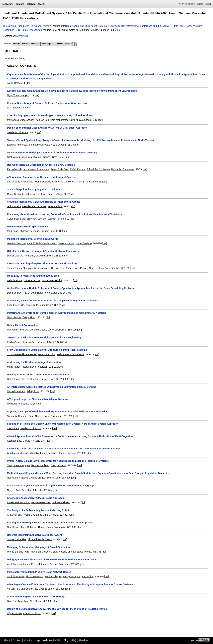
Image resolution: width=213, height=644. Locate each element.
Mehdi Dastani (78, 169)
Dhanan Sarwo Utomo (79, 552)
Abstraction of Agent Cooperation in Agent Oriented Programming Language (51, 485)
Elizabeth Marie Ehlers (40, 539)
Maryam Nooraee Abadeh (21, 120)
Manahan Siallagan (41, 552)
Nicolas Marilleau (40, 465)
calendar (32, 4)
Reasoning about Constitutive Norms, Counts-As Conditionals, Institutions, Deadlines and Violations (64, 214)
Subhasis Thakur (61, 502)
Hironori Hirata (50, 157)
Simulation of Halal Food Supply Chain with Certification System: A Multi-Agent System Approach (63, 424)
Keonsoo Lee (14, 441)
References (35, 44)
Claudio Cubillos (44, 256)
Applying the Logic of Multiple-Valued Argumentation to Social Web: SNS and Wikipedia (57, 411)
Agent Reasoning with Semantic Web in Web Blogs (36, 597)
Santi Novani (59, 552)
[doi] (119, 30)
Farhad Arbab (14, 169)
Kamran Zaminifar (45, 120)
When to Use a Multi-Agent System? (27, 227)
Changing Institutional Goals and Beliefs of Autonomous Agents (44, 202)
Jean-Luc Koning (47, 354)
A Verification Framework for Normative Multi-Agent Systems (42, 177)
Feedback (84, 640)
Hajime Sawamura (53, 416)
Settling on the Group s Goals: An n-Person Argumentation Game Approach (50, 523)
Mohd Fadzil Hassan (18, 367)
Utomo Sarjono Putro (18, 552)
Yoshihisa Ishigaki (31, 157)
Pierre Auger (54, 478)
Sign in (200, 4)
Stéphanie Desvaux (39, 145)
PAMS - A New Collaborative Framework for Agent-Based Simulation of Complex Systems (58, 461)
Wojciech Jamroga (17, 404)
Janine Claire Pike (17, 539)
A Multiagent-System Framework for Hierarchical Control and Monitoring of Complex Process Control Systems (70, 584)
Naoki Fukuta (14, 317)
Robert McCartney (32, 515)
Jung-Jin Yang (51, 515)
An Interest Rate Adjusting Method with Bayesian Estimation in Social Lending (52, 387)
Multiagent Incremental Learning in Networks (33, 239)
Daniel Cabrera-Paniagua (20, 256)
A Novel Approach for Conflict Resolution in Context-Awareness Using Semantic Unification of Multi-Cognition (70, 436)
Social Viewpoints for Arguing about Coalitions (34, 189)
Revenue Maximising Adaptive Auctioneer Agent (34, 535)
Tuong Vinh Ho (25, 26)
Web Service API (52, 640)
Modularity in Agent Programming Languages (33, 276)
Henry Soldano (84, 243)
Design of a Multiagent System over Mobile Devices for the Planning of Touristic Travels (57, 609)
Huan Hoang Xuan (47, 293)
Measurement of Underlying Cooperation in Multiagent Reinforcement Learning (52, 153)
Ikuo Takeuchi (35, 490)
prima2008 (22, 36)
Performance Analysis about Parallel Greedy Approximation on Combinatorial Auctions (56, 313)
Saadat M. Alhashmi (18, 132)
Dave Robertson (39, 367)
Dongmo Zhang (38, 330)
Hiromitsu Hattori (35, 576)
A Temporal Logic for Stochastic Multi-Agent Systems (37, 399)
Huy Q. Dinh (29, 293)
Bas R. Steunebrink (52, 280)
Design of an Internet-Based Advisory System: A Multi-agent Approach (47, 128)
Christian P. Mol (32, 280)
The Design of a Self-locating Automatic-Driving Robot (38, 510)
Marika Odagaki (53, 576)
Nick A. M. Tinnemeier (123, 169)
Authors (16, 44)
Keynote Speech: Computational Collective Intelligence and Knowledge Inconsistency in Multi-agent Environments (72, 91)
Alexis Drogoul (15, 83)
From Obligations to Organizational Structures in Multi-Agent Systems (47, 350)
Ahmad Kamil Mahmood (36, 564)
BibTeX (25, 44)
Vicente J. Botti (46, 342)
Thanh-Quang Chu (17, 268)
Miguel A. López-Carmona (43, 453)
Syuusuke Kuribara (17, 416)
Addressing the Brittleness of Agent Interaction (34, 362)
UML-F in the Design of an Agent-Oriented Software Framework (43, 251)
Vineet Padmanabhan (18, 502)
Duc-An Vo (67, 268)
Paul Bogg (12, 231)
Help (37, 640)
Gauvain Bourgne (16, 243)
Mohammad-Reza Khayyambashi (74, 120)
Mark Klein (45, 305)
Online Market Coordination (23, 325)
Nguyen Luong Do (49, 379)
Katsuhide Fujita (16, 305)
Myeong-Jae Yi (47, 589)
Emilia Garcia (14, 342)
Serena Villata (55, 194)
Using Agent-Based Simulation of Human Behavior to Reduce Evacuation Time (52, 560)
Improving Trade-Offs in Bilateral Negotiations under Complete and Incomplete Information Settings (64, 449)
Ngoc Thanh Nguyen (18, 95)
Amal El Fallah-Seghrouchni (42, 243)
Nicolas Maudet (66, 243)
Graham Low (47, 231)
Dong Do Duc (14, 293)
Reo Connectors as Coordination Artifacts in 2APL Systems (41, 165)
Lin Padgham (14, 108)
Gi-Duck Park (14, 515)
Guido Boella (14, 194)
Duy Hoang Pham (16, 527)
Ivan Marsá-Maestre (18, 453)
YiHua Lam (13, 428)
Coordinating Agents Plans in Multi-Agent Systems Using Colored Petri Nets (50, 115)
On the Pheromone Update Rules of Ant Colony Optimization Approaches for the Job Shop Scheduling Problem (70, 288)
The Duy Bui (9, 26)
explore (20, 4)
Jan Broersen (29, 219)
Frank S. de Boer (60, 169)
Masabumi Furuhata (18, 330)
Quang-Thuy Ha (43, 26)
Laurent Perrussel (57, 330)
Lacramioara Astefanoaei (36, 169)
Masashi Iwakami (16, 391)
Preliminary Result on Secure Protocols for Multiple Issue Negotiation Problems (52, 301)
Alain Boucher (36, 268)
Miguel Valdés (14, 613)
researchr (8, 4)
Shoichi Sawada (16, 576)
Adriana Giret (30, 342)
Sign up (208, 4)
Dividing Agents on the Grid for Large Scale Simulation (38, 375)
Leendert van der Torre (34, 194)
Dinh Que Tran (15, 601)
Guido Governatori (41, 502)
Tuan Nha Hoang (33, 601)
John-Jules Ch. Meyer (98, 169)
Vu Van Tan (13, 589)
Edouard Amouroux (17, 145)
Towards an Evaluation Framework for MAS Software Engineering (44, 337)
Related (68, 44)
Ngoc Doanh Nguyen (18, 478)
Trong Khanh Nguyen (18, 465)
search (41, 4)
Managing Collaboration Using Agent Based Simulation (38, 547)
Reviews (59, 44)
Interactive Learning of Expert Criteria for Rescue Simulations (42, 263)
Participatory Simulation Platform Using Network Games (39, 572)
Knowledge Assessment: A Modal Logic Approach (35, 498)
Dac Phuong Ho (15, 379)
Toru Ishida (88, 576)
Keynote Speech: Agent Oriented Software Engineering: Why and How (47, 103)
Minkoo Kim (29, 441)
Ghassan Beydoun (29, 231)
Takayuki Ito (32, 305)
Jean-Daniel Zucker (109, 268)
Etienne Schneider (59, 564)
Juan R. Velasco (67, 453)
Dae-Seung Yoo (29, 589)
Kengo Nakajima (72, 576)
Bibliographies (48, 44)
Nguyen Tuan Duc (17, 490)
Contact (17, 640)
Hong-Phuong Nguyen (85, 268)
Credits (28, 640)
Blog (66, 640)
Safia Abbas (35, 416)
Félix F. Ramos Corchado (70, 354)
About (7, 640)
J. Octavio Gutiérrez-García (22, 354)
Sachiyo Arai (14, 157)
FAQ (74, 640)
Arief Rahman (14, 564)
